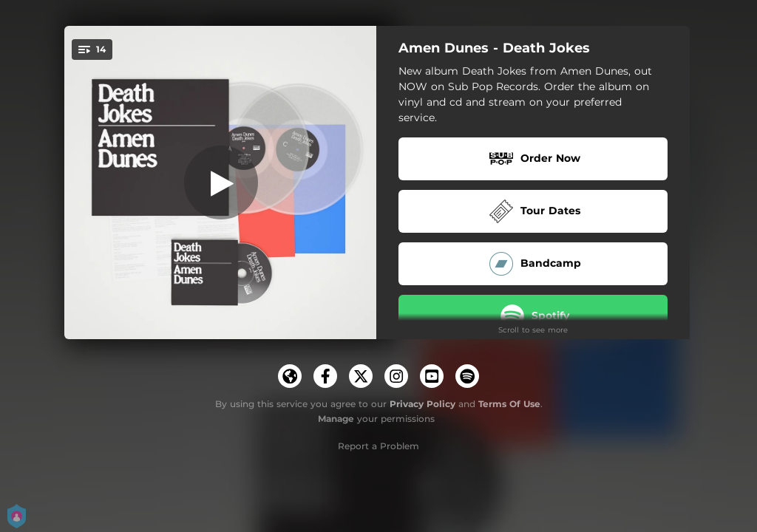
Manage (336, 419)
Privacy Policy (422, 404)
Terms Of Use (509, 404)
